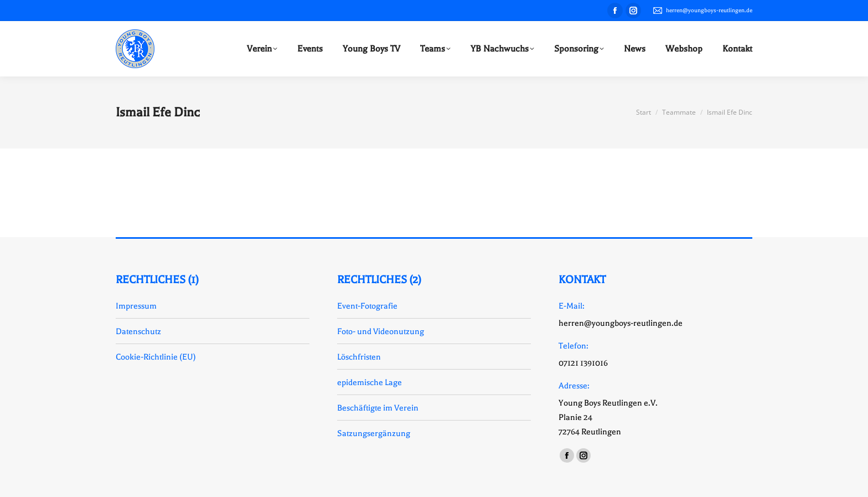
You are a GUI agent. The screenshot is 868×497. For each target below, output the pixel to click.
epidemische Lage (370, 382)
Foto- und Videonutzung (381, 331)
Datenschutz (138, 331)
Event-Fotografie (367, 306)
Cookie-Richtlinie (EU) (156, 357)
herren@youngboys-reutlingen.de (702, 11)
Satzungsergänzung (374, 433)
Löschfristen (359, 357)
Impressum (136, 306)
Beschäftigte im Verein (378, 408)
